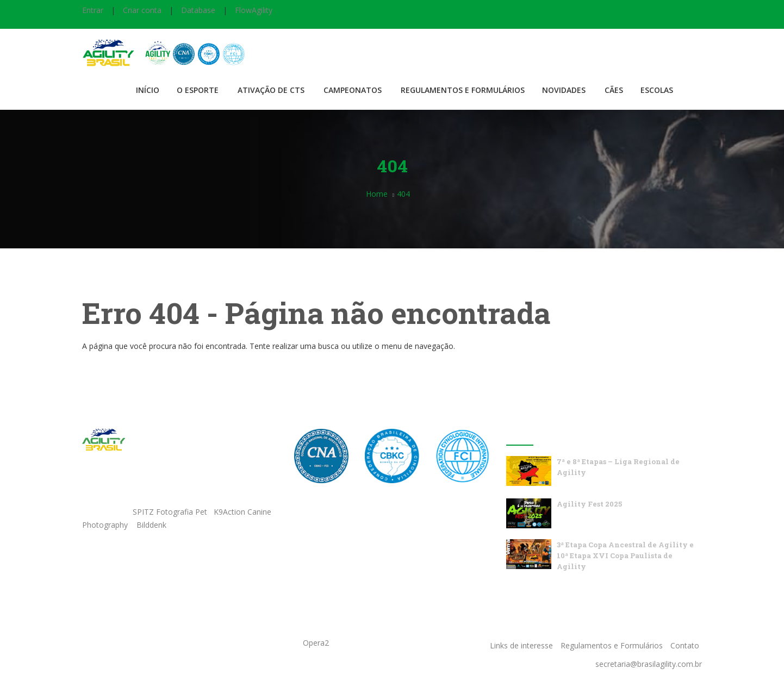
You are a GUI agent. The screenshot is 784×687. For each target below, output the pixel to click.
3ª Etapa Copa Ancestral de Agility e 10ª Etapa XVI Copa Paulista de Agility (625, 555)
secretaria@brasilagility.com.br (649, 664)
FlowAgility (254, 10)
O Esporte (198, 90)
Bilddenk (151, 525)
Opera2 (316, 643)
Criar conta (142, 10)
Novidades (564, 90)
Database (198, 10)
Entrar (93, 10)
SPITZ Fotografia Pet (171, 512)
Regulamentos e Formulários (463, 90)
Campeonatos (353, 90)
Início (148, 90)
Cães (614, 90)
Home (377, 194)
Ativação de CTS (271, 90)
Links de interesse (521, 645)
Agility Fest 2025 (589, 504)
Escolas (657, 90)
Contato (685, 645)
